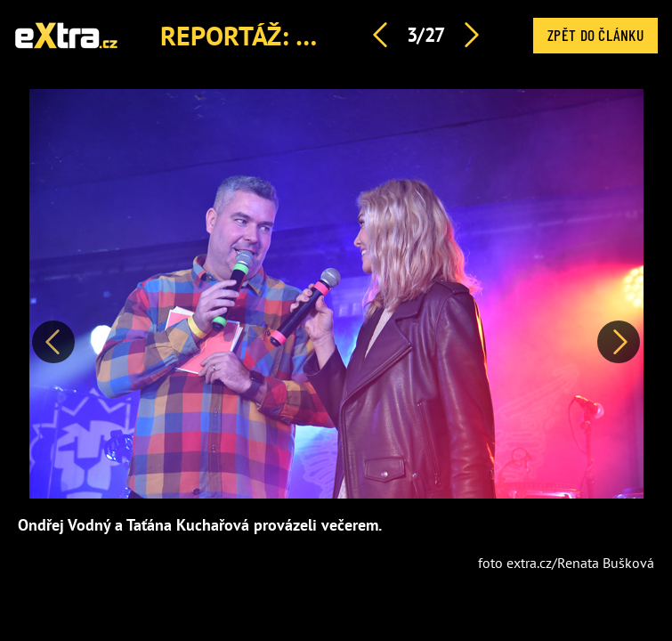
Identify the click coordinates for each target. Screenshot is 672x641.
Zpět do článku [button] (595, 35)
